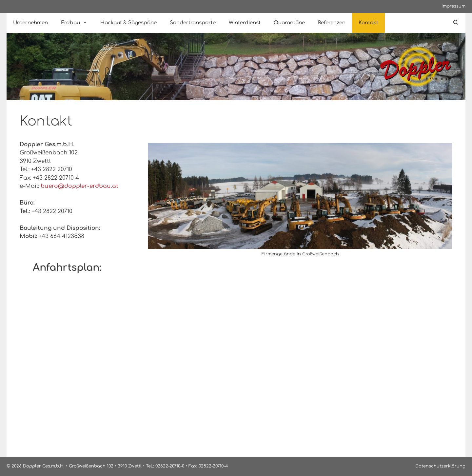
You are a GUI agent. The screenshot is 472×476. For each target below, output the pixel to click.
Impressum (453, 6)
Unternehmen (30, 23)
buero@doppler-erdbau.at (79, 186)
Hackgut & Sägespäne (128, 23)
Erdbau (77, 23)
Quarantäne (289, 23)
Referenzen (332, 23)
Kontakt (368, 23)
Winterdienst (245, 23)
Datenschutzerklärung (440, 466)
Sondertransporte (193, 23)
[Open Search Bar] (456, 23)
